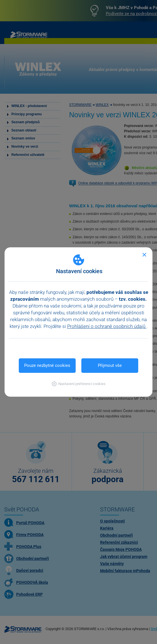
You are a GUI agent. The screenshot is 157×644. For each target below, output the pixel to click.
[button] (79, 384)
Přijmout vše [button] (110, 365)
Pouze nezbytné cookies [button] (47, 365)
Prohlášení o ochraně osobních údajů (107, 326)
